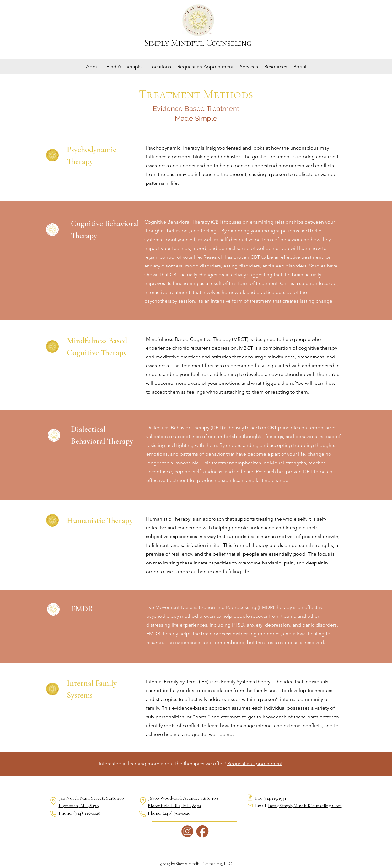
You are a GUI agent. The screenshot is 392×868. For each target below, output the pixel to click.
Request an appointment (255, 763)
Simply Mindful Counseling (198, 43)
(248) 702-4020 (176, 813)
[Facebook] (202, 831)
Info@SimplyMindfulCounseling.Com (305, 806)
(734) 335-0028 (87, 813)
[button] (93, 67)
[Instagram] (187, 831)
